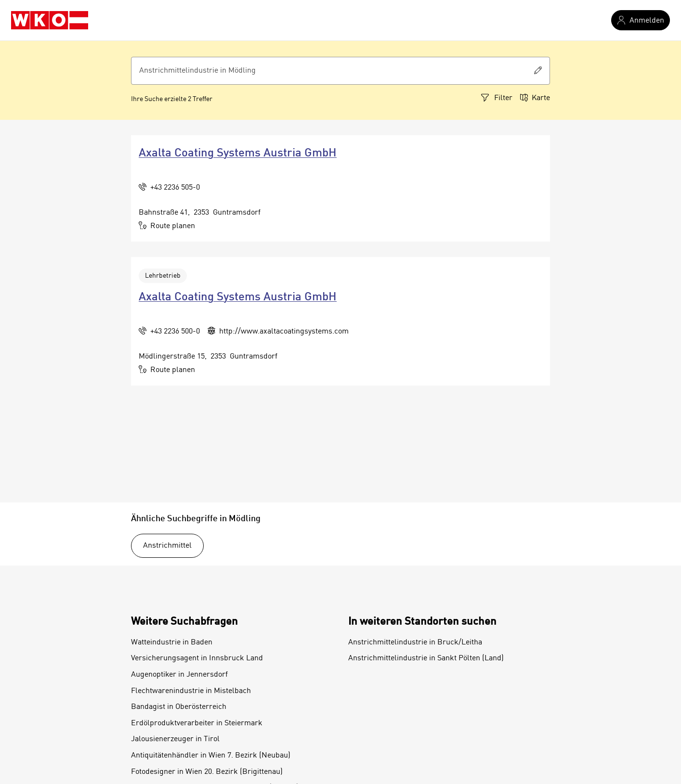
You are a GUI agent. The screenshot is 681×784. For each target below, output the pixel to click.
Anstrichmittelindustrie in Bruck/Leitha (415, 643)
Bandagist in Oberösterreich (179, 707)
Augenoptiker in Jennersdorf (179, 675)
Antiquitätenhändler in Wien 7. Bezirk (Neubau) (211, 756)
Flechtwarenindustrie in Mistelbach (191, 691)
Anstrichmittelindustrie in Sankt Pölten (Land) (426, 658)
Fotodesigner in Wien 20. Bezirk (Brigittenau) (207, 772)
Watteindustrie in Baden (172, 643)
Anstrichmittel (167, 546)
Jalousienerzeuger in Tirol (175, 739)
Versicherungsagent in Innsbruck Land (197, 658)
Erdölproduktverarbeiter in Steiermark (197, 723)
